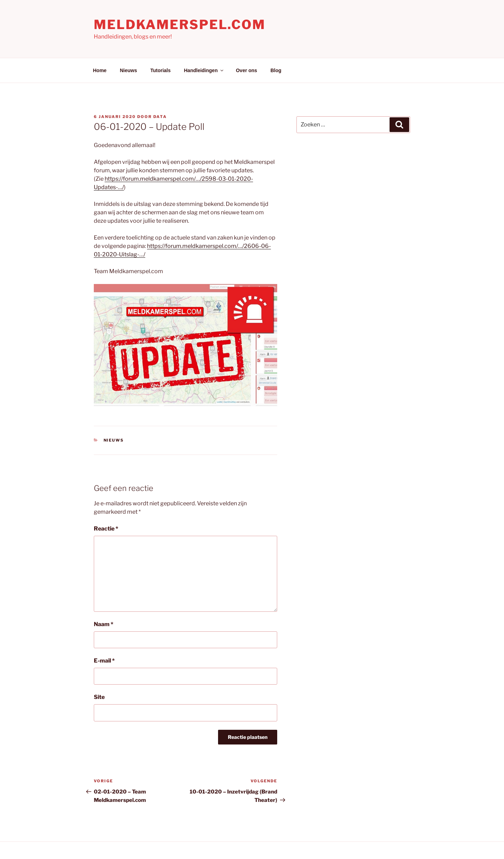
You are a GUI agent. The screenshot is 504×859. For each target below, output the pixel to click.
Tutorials (160, 70)
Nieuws (128, 70)
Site (99, 697)
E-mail (104, 661)
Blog (276, 70)
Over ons (247, 70)
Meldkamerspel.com (180, 25)
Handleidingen (204, 70)
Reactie (106, 529)
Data (160, 117)
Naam (104, 624)
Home (100, 70)
